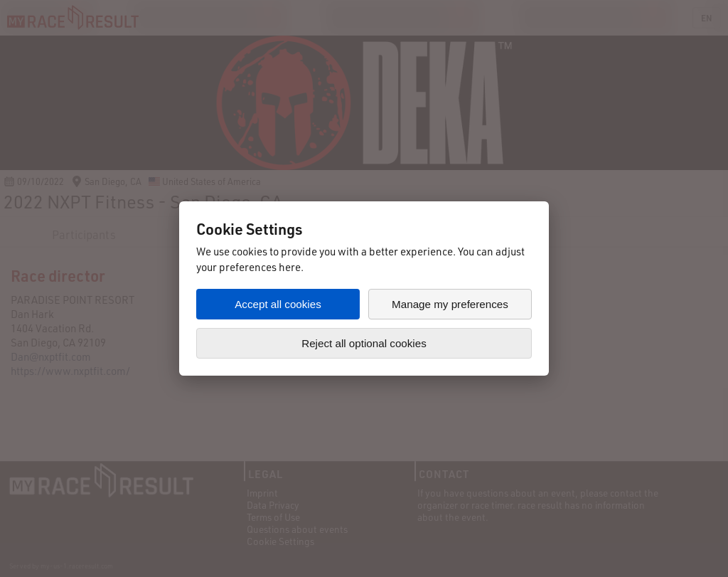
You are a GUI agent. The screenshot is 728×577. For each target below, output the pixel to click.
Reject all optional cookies (364, 343)
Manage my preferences (450, 304)
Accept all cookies (278, 304)
